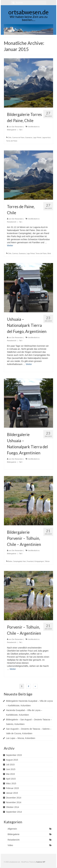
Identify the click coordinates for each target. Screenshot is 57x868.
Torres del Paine (12, 141)
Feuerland (30, 561)
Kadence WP (41, 862)
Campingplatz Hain (20, 561)
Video (10, 845)
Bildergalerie (12, 130)
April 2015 (11, 779)
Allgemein (12, 829)
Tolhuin (47, 561)
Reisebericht (12, 222)
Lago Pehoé (37, 138)
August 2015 (12, 760)
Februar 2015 (12, 788)
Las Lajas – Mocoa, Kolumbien (21, 738)
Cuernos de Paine (18, 138)
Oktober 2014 (13, 807)
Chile (10, 138)
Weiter (10, 245)
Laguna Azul (46, 138)
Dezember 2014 (14, 798)
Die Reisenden (17, 127)
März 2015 (11, 783)
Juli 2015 (10, 765)
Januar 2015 (12, 793)
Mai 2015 (10, 774)
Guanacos (29, 138)
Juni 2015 (11, 769)
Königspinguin (39, 561)
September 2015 (14, 755)
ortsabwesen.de (28, 12)
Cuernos (15, 254)
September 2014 (14, 812)
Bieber (10, 561)
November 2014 (14, 802)
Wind (49, 254)
